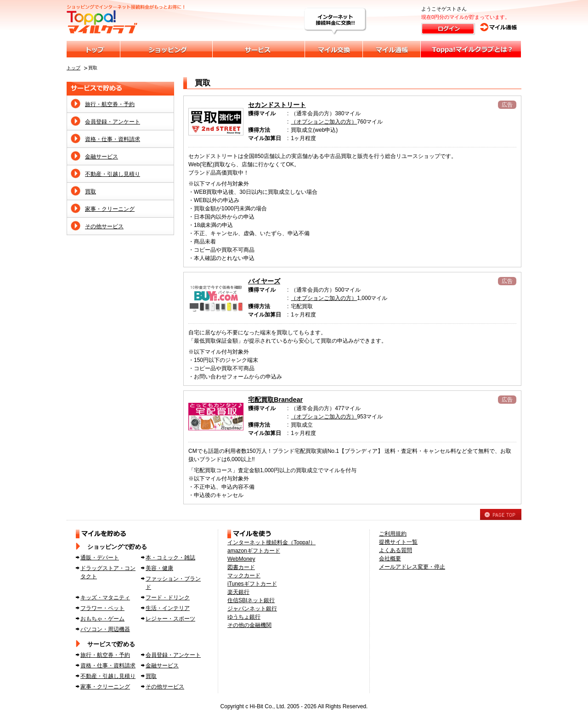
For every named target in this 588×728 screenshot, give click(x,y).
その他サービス (104, 226)
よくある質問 (396, 550)
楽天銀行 (238, 592)
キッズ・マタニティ (105, 598)
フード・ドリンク (168, 598)
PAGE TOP (501, 514)
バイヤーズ (264, 281)
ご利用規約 (393, 534)
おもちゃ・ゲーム (102, 619)
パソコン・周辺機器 (105, 629)
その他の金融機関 (249, 625)
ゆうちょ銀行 (244, 617)
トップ (73, 68)
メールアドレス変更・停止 (412, 567)
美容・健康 (159, 568)
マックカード (244, 576)
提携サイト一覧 (398, 542)
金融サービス (102, 157)
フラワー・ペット (102, 608)
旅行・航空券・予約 (110, 104)
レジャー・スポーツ (170, 619)
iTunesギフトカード (252, 584)
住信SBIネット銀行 (251, 600)
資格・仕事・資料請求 (113, 139)
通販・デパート (100, 558)
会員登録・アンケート (113, 122)
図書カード (241, 567)
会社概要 (390, 559)
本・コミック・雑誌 (170, 558)
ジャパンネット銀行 (252, 609)
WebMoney (241, 559)
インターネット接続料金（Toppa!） (271, 542)
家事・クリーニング (110, 209)
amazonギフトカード (254, 551)
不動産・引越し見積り (113, 174)
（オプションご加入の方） (324, 122)
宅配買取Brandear (275, 400)
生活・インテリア (168, 608)
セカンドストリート (277, 105)
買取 (90, 192)
